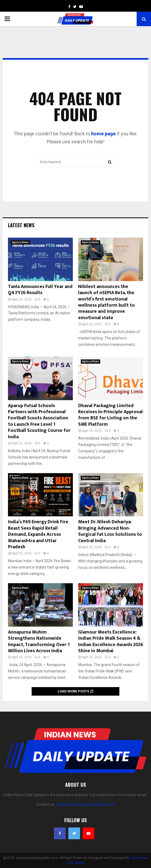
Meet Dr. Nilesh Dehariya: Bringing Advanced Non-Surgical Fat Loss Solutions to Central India (110, 531)
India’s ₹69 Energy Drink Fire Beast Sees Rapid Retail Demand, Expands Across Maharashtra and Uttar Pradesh (38, 534)
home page (103, 134)
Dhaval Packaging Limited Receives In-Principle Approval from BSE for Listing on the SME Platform (110, 415)
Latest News (21, 225)
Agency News (20, 242)
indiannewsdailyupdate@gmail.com (85, 804)
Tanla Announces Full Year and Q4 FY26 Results (40, 290)
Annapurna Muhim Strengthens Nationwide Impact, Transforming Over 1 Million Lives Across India (39, 642)
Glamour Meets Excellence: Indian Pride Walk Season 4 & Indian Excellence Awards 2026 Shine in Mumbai (111, 642)
